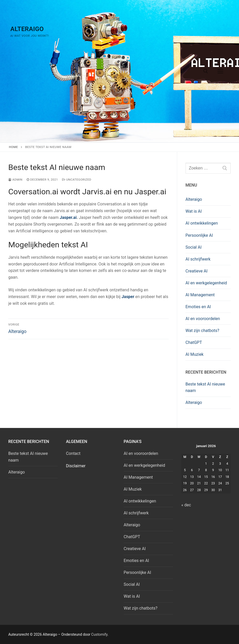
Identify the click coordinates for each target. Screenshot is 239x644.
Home (14, 147)
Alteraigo (27, 29)
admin (15, 180)
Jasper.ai (68, 217)
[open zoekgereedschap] (206, 71)
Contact (73, 453)
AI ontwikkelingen (202, 223)
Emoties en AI (198, 307)
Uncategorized (77, 180)
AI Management (200, 295)
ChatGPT (194, 342)
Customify (99, 634)
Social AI (193, 247)
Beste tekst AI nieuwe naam (205, 387)
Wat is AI (194, 211)
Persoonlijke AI (199, 235)
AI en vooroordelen (203, 319)
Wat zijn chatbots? (202, 331)
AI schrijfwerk (198, 259)
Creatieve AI (196, 271)
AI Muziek (195, 354)
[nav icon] (220, 71)
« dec (186, 505)
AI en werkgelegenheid (206, 283)
